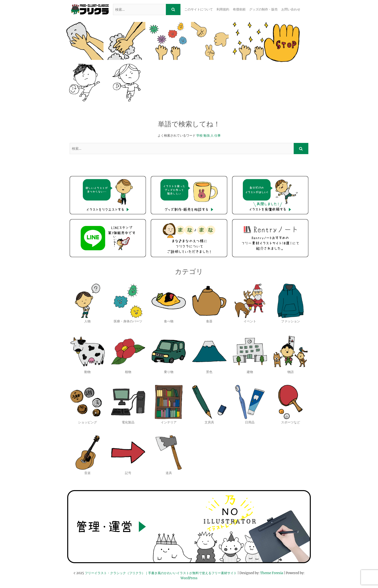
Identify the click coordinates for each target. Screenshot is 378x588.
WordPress (189, 578)
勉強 (207, 135)
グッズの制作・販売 (263, 9)
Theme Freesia (272, 573)
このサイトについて (199, 9)
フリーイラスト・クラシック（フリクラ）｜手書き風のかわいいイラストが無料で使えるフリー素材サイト (161, 573)
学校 (199, 135)
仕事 (217, 135)
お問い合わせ (291, 9)
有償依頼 (239, 9)
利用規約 (223, 9)
